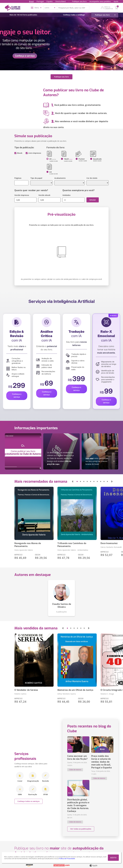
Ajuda (116, 1)
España (49, 1)
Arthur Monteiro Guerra (67, 693)
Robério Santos (20, 693)
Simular (93, 199)
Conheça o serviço (17, 395)
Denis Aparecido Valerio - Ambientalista (73, 549)
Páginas (18, 177)
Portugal (40, 1)
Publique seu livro (79, 1)
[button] (73, 481)
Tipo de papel (36, 177)
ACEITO (113, 858)
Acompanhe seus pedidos (100, 1)
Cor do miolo (92, 177)
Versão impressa (22, 195)
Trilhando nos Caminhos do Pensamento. (72, 544)
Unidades (66, 195)
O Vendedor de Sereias (26, 689)
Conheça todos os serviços (28, 801)
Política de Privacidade (67, 859)
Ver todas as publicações (81, 828)
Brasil (31, 1)
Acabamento (60, 177)
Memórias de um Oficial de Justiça (75, 689)
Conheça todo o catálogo (74, 15)
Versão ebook (44, 195)
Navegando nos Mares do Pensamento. (28, 544)
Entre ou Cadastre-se (109, 8)
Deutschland (60, 1)
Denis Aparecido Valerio (24, 549)
